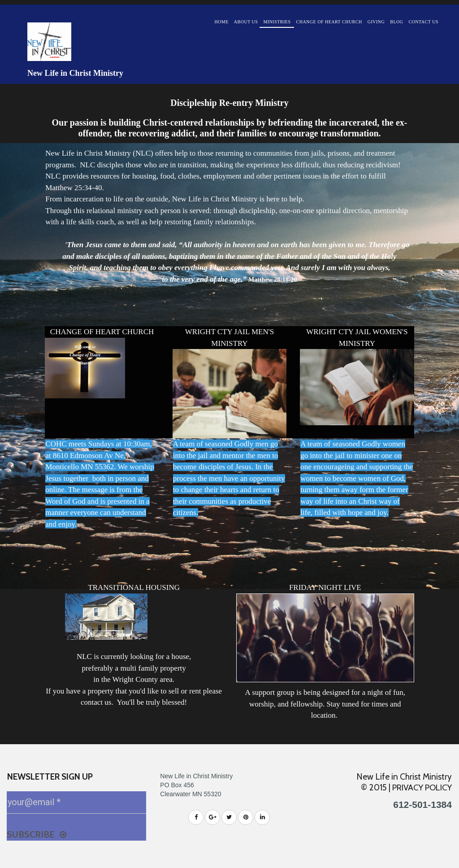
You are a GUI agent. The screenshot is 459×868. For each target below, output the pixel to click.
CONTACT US (423, 22)
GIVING (376, 22)
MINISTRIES (277, 22)
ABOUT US (246, 22)
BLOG (396, 22)
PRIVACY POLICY (420, 787)
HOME (221, 22)
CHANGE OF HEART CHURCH (329, 22)
